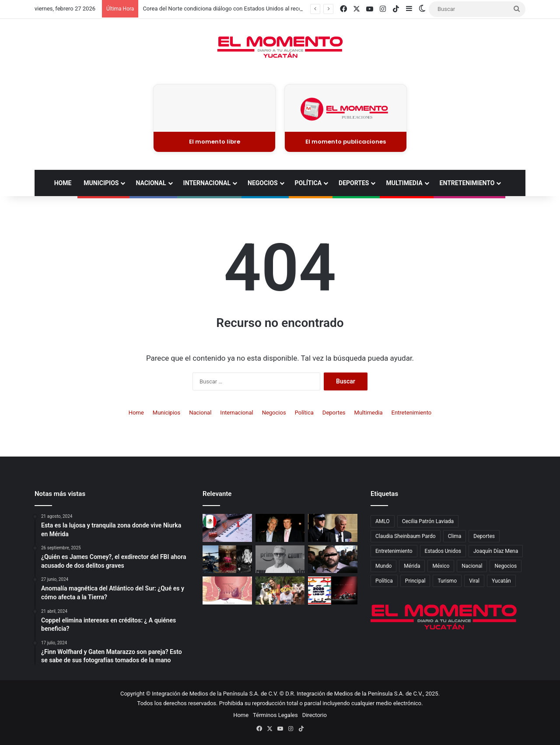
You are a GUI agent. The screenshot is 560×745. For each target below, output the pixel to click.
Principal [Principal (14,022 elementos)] (415, 581)
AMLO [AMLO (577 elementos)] (383, 521)
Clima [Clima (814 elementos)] (455, 536)
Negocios (262, 183)
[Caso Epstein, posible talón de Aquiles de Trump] (280, 528)
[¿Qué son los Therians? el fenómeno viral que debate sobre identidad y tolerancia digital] (280, 590)
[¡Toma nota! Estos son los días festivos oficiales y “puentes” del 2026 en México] (227, 528)
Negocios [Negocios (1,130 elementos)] (506, 566)
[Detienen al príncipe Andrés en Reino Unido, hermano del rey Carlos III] (333, 528)
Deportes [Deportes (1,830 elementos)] (484, 536)
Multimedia (404, 183)
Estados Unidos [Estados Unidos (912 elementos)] (443, 551)
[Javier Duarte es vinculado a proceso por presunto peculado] (333, 559)
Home (63, 183)
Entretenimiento (467, 183)
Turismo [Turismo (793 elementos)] (447, 581)
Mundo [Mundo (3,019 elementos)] (383, 566)
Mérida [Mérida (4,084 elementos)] (412, 566)
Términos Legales (275, 715)
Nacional (151, 183)
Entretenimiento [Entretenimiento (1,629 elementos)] (394, 551)
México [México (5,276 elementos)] (441, 566)
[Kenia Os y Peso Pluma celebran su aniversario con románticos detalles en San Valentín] (227, 559)
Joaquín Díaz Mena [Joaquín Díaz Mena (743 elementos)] (496, 551)
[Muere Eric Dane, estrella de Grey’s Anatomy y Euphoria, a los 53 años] (280, 559)
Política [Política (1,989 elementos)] (384, 581)
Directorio (315, 715)
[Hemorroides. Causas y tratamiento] (227, 590)
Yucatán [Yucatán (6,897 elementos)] (501, 581)
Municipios (101, 183)
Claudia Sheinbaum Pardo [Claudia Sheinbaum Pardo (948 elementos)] (406, 536)
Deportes (354, 183)
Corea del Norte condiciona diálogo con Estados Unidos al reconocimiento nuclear (246, 9)
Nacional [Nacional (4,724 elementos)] (472, 566)
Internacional (207, 183)
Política (308, 183)
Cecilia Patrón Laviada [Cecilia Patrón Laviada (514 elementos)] (428, 521)
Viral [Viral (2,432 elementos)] (474, 581)
